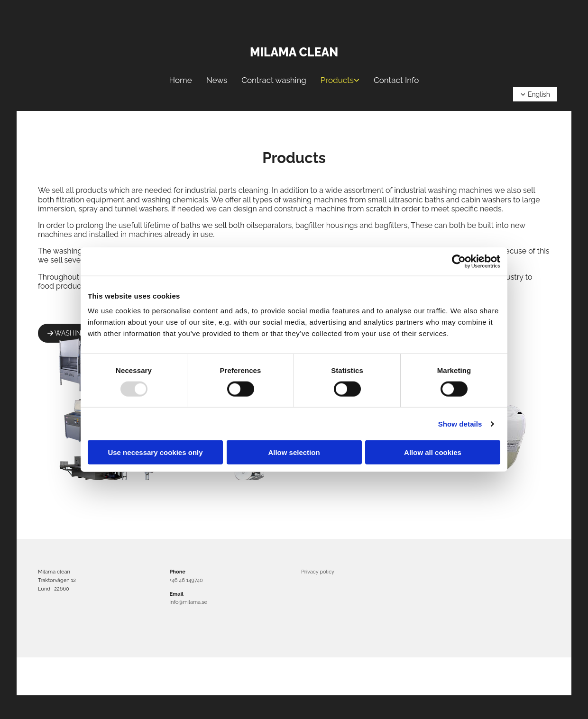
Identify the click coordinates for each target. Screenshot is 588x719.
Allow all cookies (433, 452)
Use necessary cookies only (155, 452)
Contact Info (396, 80)
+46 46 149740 (186, 580)
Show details (460, 423)
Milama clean (294, 52)
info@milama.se (188, 602)
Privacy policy (318, 572)
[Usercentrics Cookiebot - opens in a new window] (459, 261)
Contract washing (274, 80)
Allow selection (294, 452)
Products (337, 80)
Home (181, 80)
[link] (340, 80)
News (217, 80)
